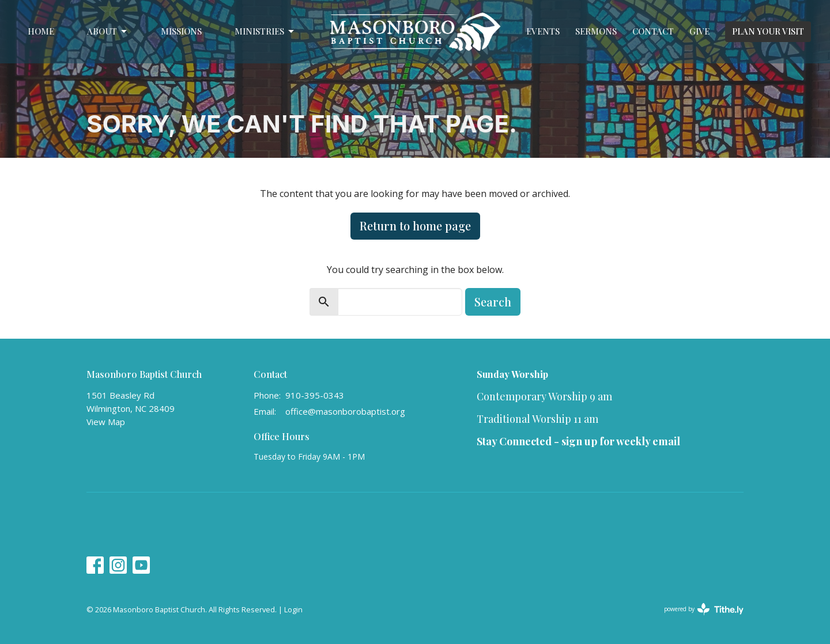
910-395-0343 (315, 395)
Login (293, 609)
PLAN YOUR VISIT (768, 31)
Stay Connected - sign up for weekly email (578, 441)
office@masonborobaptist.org (345, 411)
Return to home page (415, 226)
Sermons (596, 31)
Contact (653, 31)
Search (493, 302)
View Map (106, 422)
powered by (704, 609)
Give (699, 31)
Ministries (265, 31)
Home (41, 31)
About (108, 31)
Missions (181, 31)
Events (543, 31)
